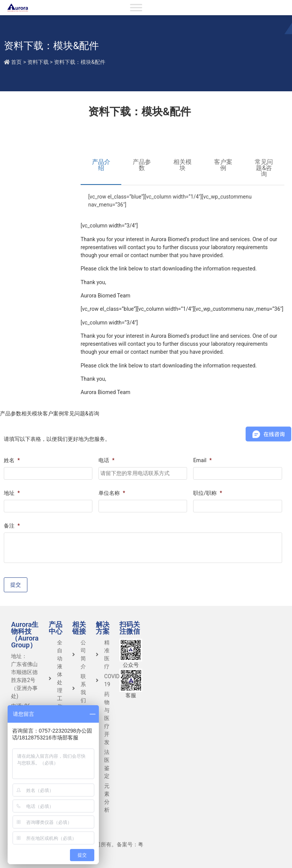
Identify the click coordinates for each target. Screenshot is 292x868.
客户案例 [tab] (223, 165)
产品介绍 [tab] (101, 165)
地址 (12, 493)
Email (202, 460)
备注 (12, 526)
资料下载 (38, 62)
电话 (106, 460)
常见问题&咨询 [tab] (264, 168)
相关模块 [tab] (182, 165)
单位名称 (112, 493)
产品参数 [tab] (142, 165)
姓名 (12, 460)
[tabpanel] (182, 203)
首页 (16, 62)
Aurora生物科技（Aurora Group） (25, 635)
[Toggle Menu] (136, 7)
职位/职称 (208, 493)
